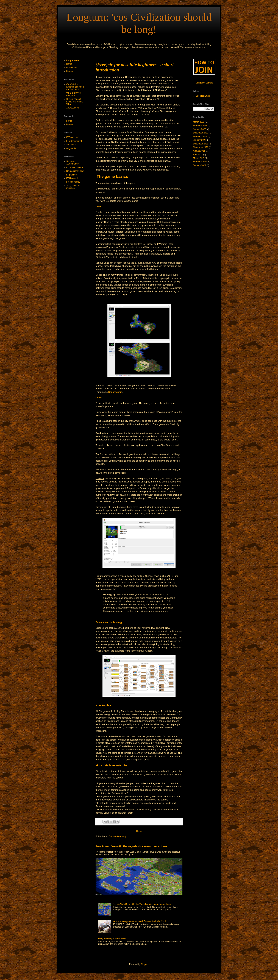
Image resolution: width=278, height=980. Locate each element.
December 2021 (201, 144)
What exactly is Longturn (73, 94)
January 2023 (200, 129)
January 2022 (200, 140)
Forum (69, 121)
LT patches (71, 175)
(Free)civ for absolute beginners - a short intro (75, 87)
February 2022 (200, 136)
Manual (70, 71)
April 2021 (198, 155)
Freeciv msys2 (73, 182)
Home (139, 831)
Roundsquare (115, 392)
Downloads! (72, 68)
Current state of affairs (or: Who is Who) (75, 102)
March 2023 (199, 122)
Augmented (72, 148)
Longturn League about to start (113, 939)
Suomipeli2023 (203, 96)
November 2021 (201, 147)
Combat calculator (75, 167)
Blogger (145, 964)
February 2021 (200, 162)
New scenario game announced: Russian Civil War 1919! (140, 921)
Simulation (71, 145)
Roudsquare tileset (75, 171)
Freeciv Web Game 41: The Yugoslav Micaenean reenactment (132, 846)
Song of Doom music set (73, 187)
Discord (70, 124)
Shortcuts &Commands (72, 163)
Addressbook (73, 108)
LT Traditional (73, 137)
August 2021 (199, 151)
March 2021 (199, 158)
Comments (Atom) (117, 836)
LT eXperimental (74, 141)
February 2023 (200, 126)
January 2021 (200, 165)
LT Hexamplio (73, 178)
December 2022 (201, 133)
